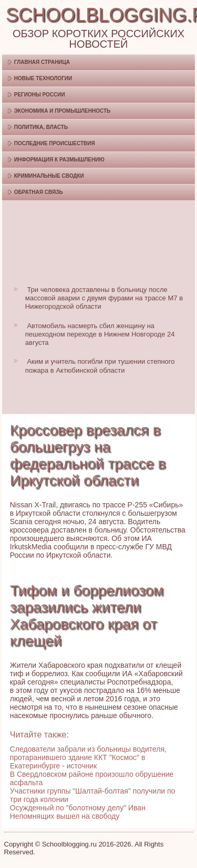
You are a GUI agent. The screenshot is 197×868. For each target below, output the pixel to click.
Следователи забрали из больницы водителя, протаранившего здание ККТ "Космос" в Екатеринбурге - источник (88, 757)
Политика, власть (41, 127)
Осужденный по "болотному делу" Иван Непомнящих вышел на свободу (78, 812)
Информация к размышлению (59, 160)
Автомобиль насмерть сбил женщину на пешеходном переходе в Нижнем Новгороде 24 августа (100, 334)
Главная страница (42, 62)
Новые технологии (43, 78)
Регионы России (40, 95)
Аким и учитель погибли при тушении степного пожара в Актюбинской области (100, 366)
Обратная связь (39, 192)
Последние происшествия (55, 143)
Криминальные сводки (49, 176)
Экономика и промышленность (62, 111)
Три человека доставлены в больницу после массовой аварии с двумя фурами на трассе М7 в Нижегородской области (104, 298)
